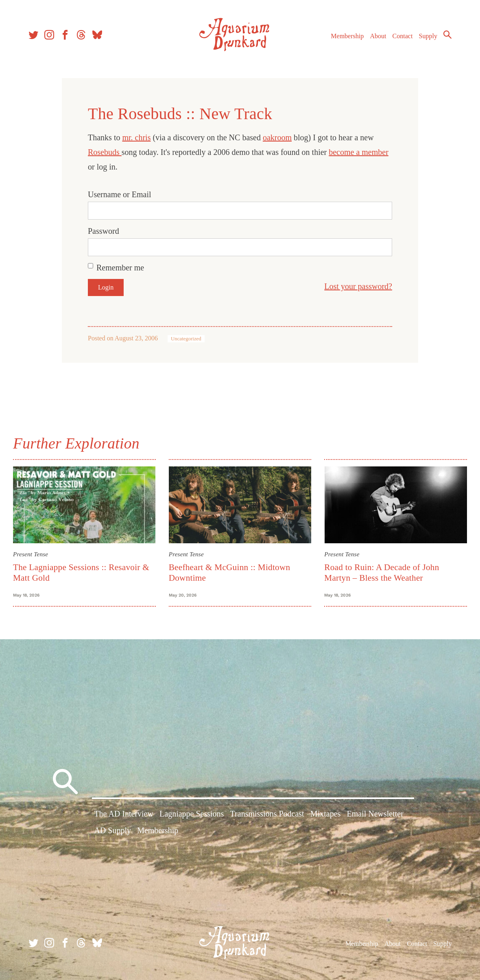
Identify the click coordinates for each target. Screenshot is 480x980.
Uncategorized (186, 339)
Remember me (120, 268)
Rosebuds (105, 152)
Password (104, 231)
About (378, 36)
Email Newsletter (375, 814)
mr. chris (136, 137)
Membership (347, 36)
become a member (359, 152)
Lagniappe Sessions (192, 814)
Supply (428, 36)
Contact (403, 36)
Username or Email (120, 194)
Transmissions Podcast (267, 814)
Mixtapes (325, 814)
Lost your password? (358, 286)
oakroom (277, 137)
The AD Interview (124, 814)
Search (447, 35)
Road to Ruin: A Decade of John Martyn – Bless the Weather (382, 572)
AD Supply (112, 830)
